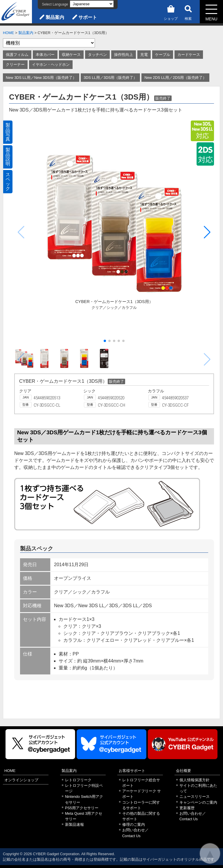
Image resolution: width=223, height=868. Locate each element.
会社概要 (184, 771)
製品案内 (55, 17)
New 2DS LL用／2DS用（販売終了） (175, 78)
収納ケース (71, 55)
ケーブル (163, 55)
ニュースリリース (195, 797)
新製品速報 (74, 824)
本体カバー (45, 55)
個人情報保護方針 (195, 780)
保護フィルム (17, 55)
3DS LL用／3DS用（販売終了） (110, 78)
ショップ (171, 12)
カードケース (189, 55)
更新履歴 (187, 808)
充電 (144, 55)
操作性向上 (124, 55)
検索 (188, 12)
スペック (8, 181)
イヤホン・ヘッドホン (51, 64)
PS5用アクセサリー (82, 808)
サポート (88, 17)
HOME (8, 33)
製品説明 (8, 157)
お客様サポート (132, 771)
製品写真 (8, 132)
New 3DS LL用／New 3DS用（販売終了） (41, 78)
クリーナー (15, 64)
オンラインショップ (21, 780)
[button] (207, 232)
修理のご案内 (134, 824)
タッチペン (97, 55)
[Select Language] (92, 4)
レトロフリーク (78, 780)
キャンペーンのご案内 (198, 802)
